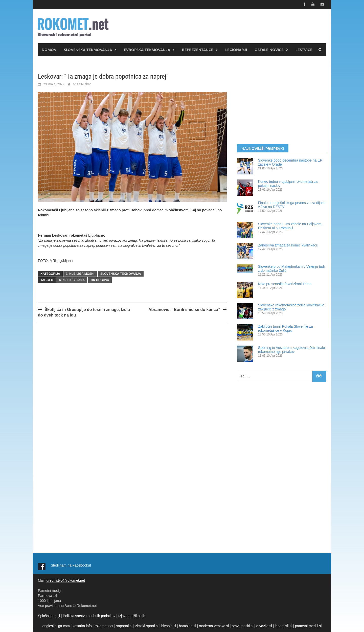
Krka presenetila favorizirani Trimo (285, 284)
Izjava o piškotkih (132, 616)
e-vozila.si (264, 626)
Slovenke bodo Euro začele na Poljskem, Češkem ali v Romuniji (290, 226)
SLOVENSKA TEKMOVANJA (88, 49)
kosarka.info (82, 626)
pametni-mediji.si (308, 626)
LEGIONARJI (236, 49)
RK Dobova (100, 280)
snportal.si (124, 626)
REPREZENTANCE (198, 49)
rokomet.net (104, 626)
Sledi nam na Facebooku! (71, 565)
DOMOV (49, 49)
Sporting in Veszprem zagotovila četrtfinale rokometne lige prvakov (292, 349)
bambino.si (188, 626)
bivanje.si (169, 626)
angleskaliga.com (56, 626)
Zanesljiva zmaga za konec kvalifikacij (288, 245)
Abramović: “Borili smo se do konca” (184, 309)
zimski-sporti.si (147, 626)
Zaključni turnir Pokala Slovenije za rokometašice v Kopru (286, 328)
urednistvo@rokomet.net (66, 580)
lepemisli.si (283, 626)
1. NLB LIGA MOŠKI (80, 274)
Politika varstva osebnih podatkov (89, 616)
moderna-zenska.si (214, 626)
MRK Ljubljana (72, 280)
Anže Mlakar (82, 84)
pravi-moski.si (243, 626)
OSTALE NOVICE (269, 49)
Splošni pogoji (49, 616)
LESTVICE (304, 49)
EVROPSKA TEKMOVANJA (147, 49)
